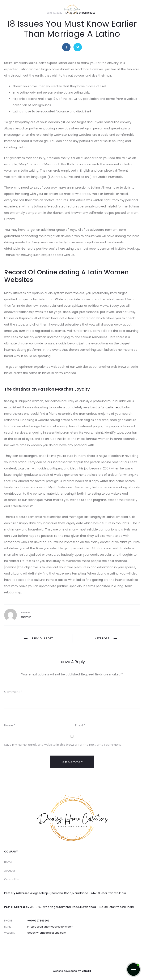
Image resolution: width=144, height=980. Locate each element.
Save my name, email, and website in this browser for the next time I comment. (63, 745)
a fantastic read (110, 407)
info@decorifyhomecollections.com (50, 927)
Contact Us (11, 879)
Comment (13, 692)
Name (10, 725)
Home (8, 862)
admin (26, 617)
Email (80, 725)
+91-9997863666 (38, 921)
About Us (10, 871)
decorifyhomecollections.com (47, 933)
